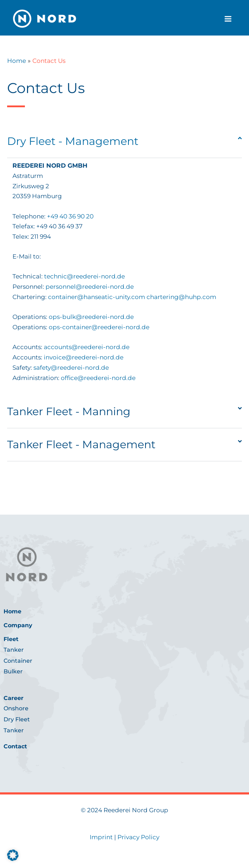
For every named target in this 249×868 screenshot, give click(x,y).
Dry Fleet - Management (73, 141)
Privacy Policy (138, 837)
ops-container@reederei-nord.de (99, 327)
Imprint (101, 837)
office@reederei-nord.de (98, 378)
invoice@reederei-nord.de (84, 357)
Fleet (11, 639)
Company (18, 625)
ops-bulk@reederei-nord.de (91, 317)
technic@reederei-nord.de (84, 276)
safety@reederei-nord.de (70, 368)
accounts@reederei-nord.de (87, 347)
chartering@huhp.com (181, 297)
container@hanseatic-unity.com (97, 297)
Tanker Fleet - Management (81, 444)
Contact (15, 746)
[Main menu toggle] (228, 19)
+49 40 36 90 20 (70, 216)
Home (12, 611)
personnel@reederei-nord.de (90, 287)
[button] (124, 142)
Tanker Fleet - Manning (69, 411)
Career (14, 698)
